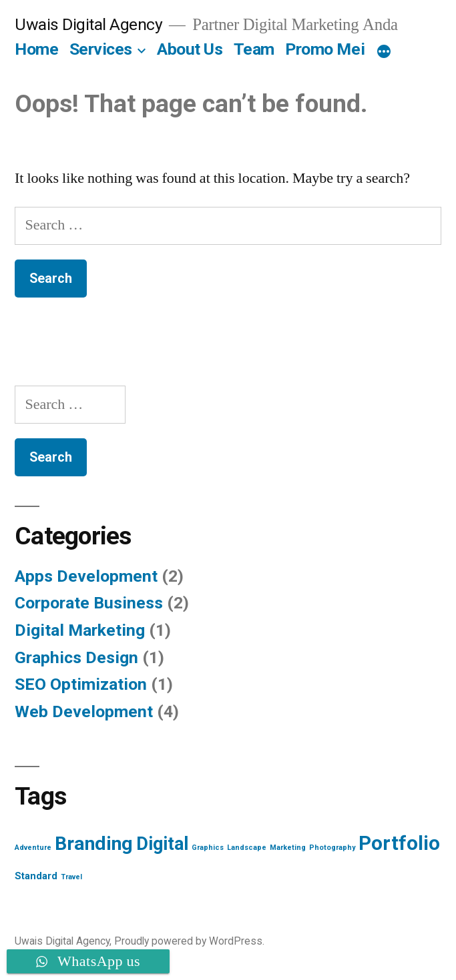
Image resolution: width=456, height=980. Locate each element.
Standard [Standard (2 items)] (36, 876)
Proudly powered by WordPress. (189, 941)
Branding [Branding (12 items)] (94, 844)
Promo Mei (325, 49)
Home (36, 49)
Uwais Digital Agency (88, 24)
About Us (190, 49)
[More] (384, 52)
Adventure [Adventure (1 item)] (33, 848)
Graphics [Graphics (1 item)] (208, 848)
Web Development (84, 711)
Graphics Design (76, 657)
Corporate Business (89, 603)
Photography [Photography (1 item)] (332, 848)
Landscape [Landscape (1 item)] (247, 848)
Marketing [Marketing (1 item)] (288, 848)
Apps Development (86, 576)
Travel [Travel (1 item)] (71, 877)
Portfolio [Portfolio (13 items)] (399, 843)
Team (254, 49)
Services (101, 49)
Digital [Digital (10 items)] (162, 844)
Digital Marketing (80, 630)
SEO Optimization (81, 684)
